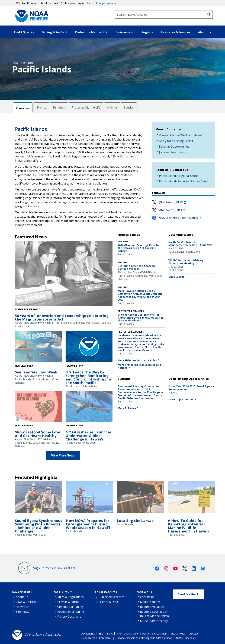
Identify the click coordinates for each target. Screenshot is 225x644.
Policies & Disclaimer (154, 634)
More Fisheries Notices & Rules (137, 360)
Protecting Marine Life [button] (91, 32)
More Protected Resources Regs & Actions (140, 366)
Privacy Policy (178, 634)
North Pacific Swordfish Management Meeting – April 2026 (190, 244)
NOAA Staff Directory (154, 621)
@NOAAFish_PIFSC (171, 202)
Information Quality (127, 634)
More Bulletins (127, 408)
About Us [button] (205, 32)
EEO (101, 634)
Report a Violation (152, 607)
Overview (23, 108)
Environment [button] (125, 32)
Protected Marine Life (86, 107)
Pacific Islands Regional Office (178, 176)
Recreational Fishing (71, 612)
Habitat (112, 107)
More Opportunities (181, 399)
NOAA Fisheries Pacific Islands (178, 218)
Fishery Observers (69, 617)
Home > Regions (23, 63)
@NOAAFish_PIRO (170, 210)
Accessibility (88, 634)
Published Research (112, 597)
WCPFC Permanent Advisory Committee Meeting (186, 262)
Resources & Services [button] (176, 32)
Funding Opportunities (174, 147)
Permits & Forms (68, 602)
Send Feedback (188, 594)
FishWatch (23, 607)
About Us (22, 597)
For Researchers (106, 592)
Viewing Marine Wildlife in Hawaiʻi (181, 135)
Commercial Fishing (70, 607)
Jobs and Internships (173, 152)
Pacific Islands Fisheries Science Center (184, 181)
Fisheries (59, 107)
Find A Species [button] (24, 32)
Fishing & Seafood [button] (54, 32)
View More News (63, 455)
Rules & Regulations (70, 597)
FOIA (110, 634)
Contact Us (144, 592)
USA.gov (194, 634)
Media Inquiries (150, 602)
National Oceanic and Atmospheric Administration (144, 638)
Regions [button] (147, 32)
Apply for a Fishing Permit (176, 141)
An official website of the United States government (65, 3)
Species (129, 107)
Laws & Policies (26, 602)
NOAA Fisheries (22, 592)
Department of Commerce (97, 638)
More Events (176, 277)
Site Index (22, 612)
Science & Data (108, 602)
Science (41, 107)
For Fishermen (63, 592)
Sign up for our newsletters (54, 568)
